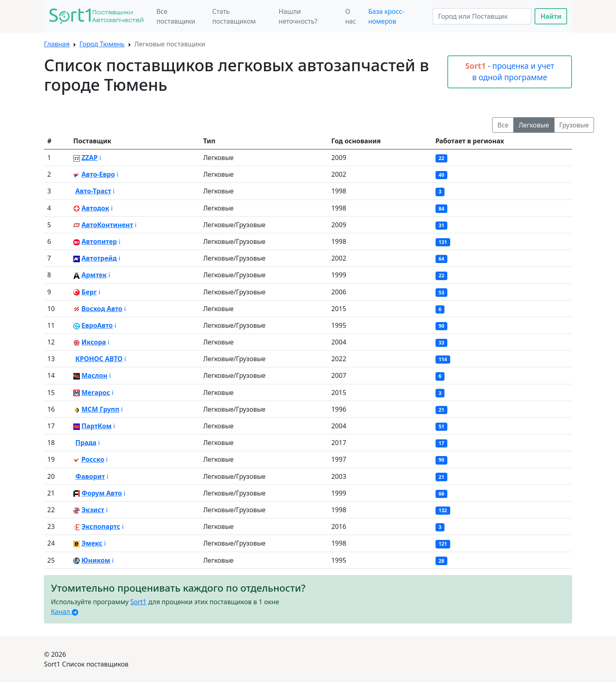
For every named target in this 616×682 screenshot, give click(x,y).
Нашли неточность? (298, 16)
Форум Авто (102, 493)
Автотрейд (99, 258)
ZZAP (90, 158)
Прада (86, 443)
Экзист (93, 510)
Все (503, 125)
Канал (65, 612)
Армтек (94, 275)
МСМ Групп (100, 409)
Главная (57, 44)
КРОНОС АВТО (99, 359)
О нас (351, 16)
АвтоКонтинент (107, 225)
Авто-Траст (93, 191)
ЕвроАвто (97, 325)
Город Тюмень (102, 44)
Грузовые (574, 125)
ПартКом (97, 426)
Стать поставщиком (234, 16)
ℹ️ (100, 158)
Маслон (94, 375)
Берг (89, 292)
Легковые (534, 125)
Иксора (94, 342)
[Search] (482, 16)
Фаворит (90, 476)
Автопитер (99, 241)
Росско (93, 459)
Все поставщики (176, 16)
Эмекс (92, 543)
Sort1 (139, 602)
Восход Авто (102, 309)
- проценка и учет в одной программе (510, 72)
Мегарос (96, 393)
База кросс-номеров (386, 16)
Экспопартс (101, 526)
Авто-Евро (98, 174)
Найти (551, 16)
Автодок (95, 208)
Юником (96, 560)
